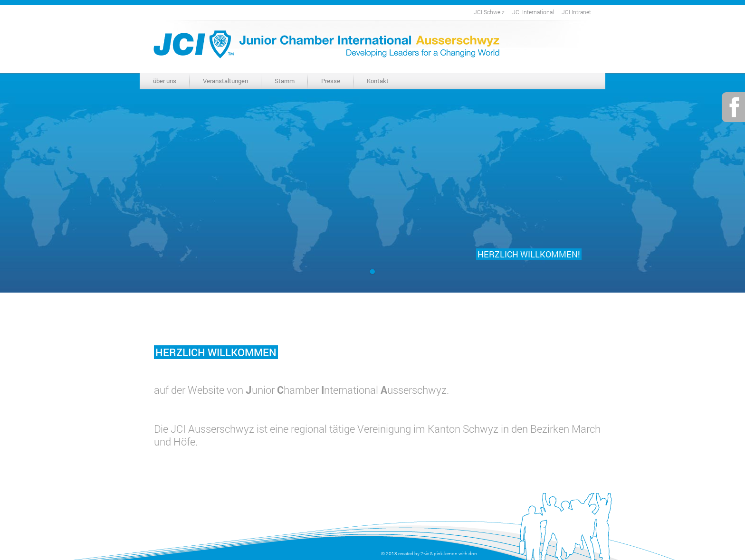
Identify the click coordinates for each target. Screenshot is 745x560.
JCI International (533, 12)
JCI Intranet (576, 12)
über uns (165, 81)
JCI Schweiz (489, 12)
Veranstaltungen (225, 81)
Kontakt (378, 81)
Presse (331, 81)
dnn (473, 554)
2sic (425, 554)
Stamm (285, 81)
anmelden (369, 554)
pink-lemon (446, 554)
